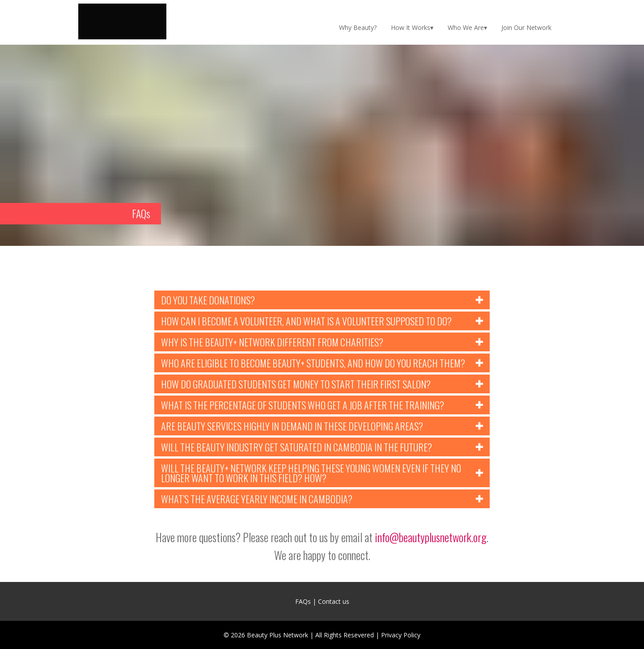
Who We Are (466, 27)
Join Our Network (526, 27)
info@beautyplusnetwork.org (431, 537)
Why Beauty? (358, 27)
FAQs (303, 601)
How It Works (411, 27)
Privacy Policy (401, 635)
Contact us (334, 601)
